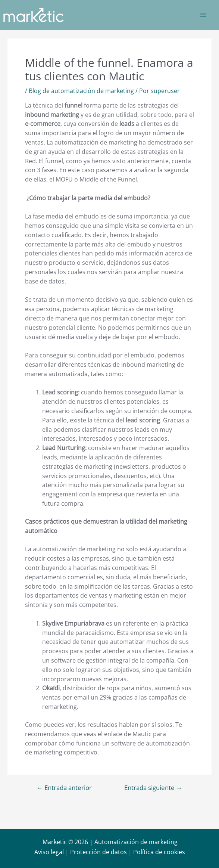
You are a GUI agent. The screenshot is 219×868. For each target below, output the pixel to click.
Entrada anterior (64, 788)
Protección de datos (98, 852)
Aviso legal (49, 852)
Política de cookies (159, 852)
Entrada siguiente (153, 788)
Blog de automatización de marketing (81, 91)
